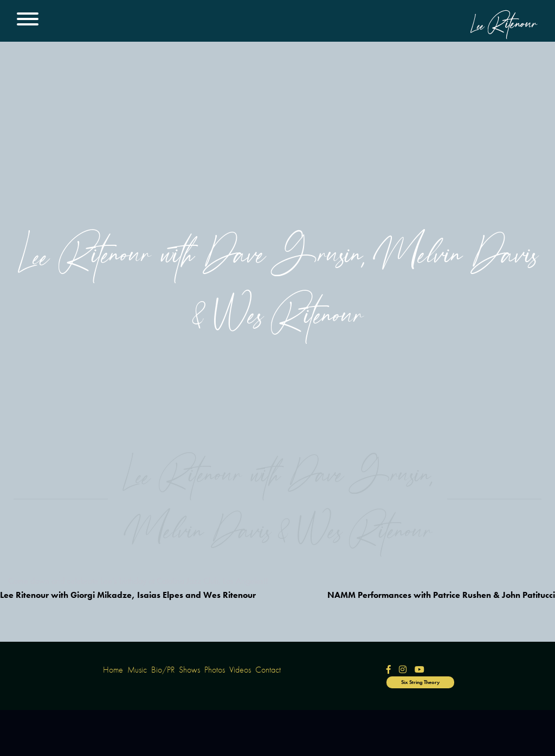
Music (137, 670)
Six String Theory (420, 682)
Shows (189, 670)
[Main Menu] (28, 21)
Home (113, 670)
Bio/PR (163, 670)
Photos (215, 670)
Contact (268, 670)
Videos (240, 670)
